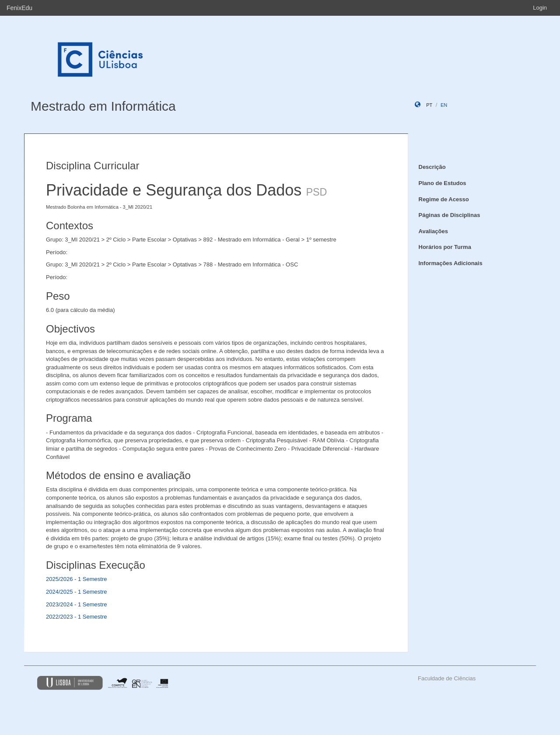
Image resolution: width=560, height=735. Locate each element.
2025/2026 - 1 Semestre (76, 579)
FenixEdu (19, 8)
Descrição (432, 167)
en (444, 105)
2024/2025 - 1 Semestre (76, 592)
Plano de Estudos (443, 183)
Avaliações (433, 231)
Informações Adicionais (451, 263)
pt (429, 105)
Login (540, 8)
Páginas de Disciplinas (450, 215)
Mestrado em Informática (103, 106)
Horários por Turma (445, 247)
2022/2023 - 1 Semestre (76, 617)
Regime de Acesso (444, 199)
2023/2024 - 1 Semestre (76, 604)
